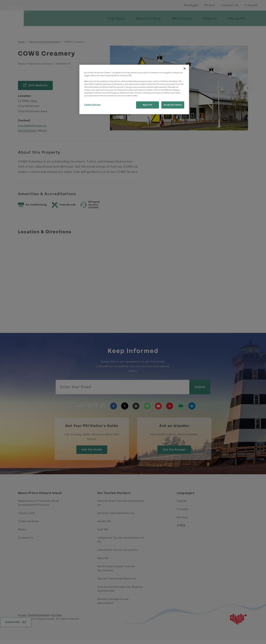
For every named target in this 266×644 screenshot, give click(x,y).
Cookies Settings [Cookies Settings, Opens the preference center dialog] (92, 105)
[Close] (185, 69)
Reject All (148, 105)
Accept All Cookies (173, 105)
